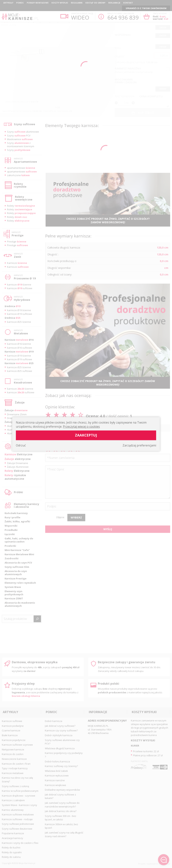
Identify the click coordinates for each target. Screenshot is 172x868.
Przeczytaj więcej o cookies (81, 427)
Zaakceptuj (86, 435)
